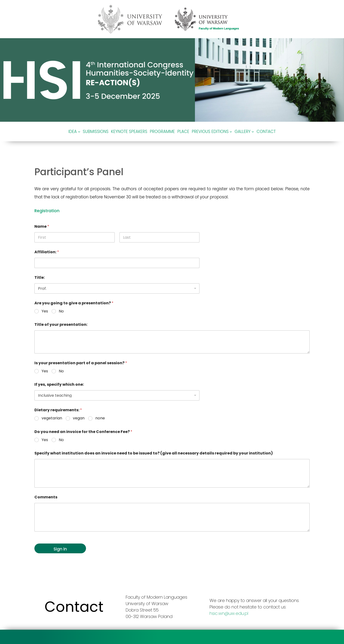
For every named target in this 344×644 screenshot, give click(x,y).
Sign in (60, 549)
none (100, 418)
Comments (46, 497)
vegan (79, 418)
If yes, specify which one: (59, 384)
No (61, 311)
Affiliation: (47, 252)
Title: (40, 277)
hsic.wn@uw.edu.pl (229, 613)
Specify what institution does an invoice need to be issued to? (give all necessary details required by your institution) (154, 453)
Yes (45, 311)
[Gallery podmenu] (253, 132)
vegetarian (52, 418)
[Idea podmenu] (79, 132)
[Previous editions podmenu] (231, 132)
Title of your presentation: (61, 325)
